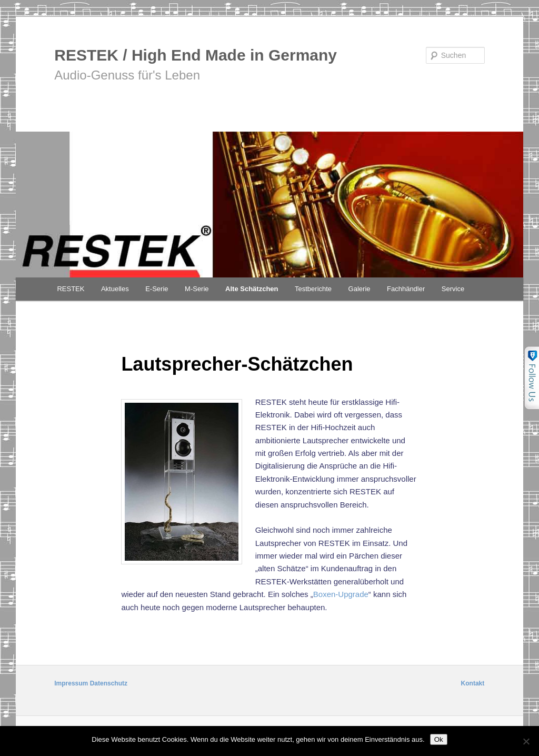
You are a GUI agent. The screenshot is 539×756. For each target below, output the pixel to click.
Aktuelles (115, 289)
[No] (526, 741)
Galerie (360, 289)
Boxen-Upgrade (341, 594)
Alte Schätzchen (252, 289)
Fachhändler (406, 289)
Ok (439, 739)
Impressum (71, 683)
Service (453, 289)
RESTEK (71, 289)
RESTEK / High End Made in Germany (196, 55)
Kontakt (473, 683)
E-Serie (157, 289)
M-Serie (197, 289)
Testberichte (313, 289)
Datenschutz (109, 683)
